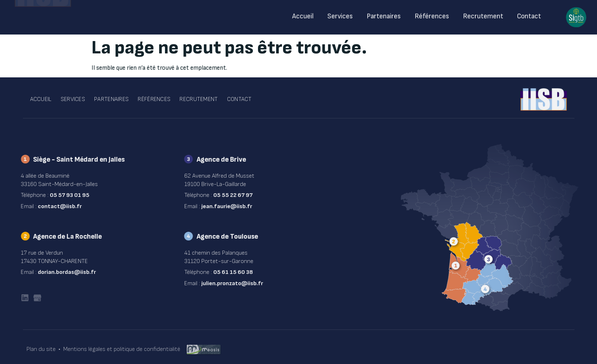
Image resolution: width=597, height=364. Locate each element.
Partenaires (384, 14)
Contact (529, 14)
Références (432, 14)
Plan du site (41, 349)
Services (340, 14)
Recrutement (483, 14)
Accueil (303, 14)
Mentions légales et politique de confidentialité (122, 349)
